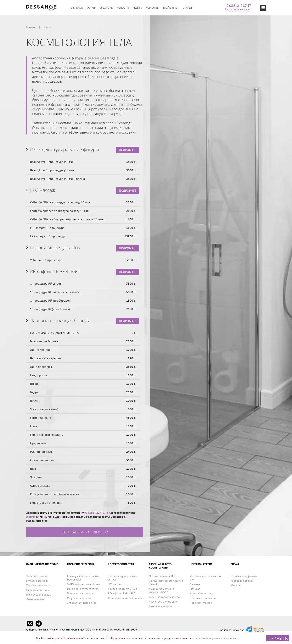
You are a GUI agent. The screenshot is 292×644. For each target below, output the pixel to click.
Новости (123, 8)
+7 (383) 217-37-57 (97, 516)
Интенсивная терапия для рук (205, 578)
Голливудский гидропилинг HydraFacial (84, 578)
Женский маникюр (201, 593)
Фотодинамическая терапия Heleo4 (166, 582)
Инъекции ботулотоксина (83, 589)
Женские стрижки (37, 576)
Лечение (195, 584)
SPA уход (195, 589)
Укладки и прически (38, 585)
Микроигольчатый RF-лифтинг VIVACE (162, 591)
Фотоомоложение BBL (162, 576)
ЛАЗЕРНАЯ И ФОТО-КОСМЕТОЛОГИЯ (161, 566)
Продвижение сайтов (231, 630)
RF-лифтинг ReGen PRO (122, 593)
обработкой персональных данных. (215, 638)
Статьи (187, 8)
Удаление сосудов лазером (165, 597)
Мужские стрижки (37, 581)
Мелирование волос (38, 595)
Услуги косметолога (79, 598)
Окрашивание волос (39, 590)
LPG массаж (115, 584)
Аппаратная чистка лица (82, 603)
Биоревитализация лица (82, 593)
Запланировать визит (238, 9)
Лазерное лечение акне (163, 602)
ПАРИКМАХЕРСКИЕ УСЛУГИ (43, 564)
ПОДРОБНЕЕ (128, 150)
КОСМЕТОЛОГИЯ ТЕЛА (121, 564)
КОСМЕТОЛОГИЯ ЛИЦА (81, 564)
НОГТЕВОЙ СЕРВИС (201, 564)
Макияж (235, 585)
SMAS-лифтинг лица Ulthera (84, 584)
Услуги (91, 8)
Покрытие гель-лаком (203, 598)
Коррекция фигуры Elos (122, 589)
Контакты (152, 8)
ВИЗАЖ (235, 564)
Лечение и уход (36, 599)
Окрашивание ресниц (244, 576)
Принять (278, 638)
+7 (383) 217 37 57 (238, 6)
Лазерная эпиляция (161, 606)
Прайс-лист (171, 8)
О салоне (106, 8)
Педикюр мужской (201, 603)
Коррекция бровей (242, 581)
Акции (137, 8)
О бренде (77, 8)
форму (31, 520)
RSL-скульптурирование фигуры (122, 578)
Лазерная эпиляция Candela (125, 598)
